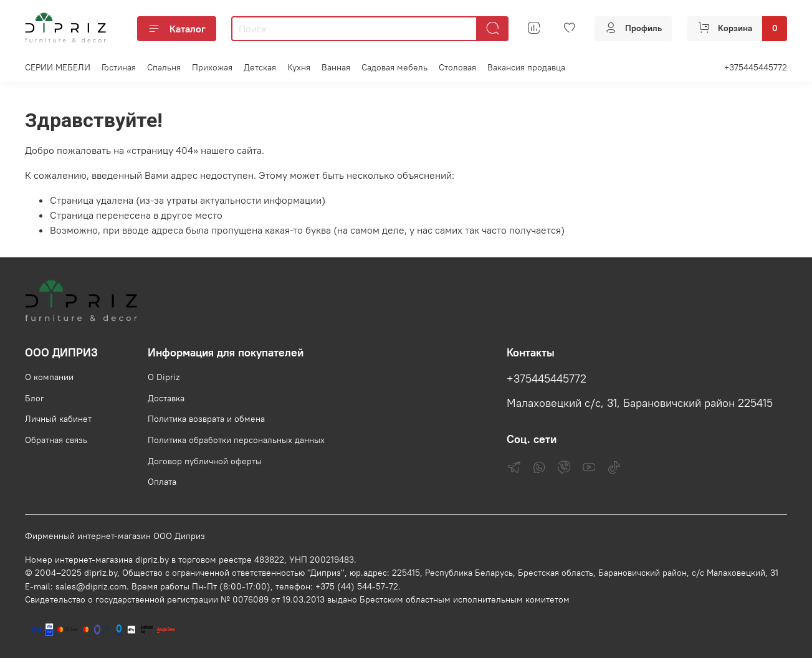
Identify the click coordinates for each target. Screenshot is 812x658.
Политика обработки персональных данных (236, 440)
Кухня (299, 67)
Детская (260, 67)
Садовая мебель (394, 67)
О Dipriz (164, 377)
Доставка (166, 398)
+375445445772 (756, 67)
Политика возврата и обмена (206, 419)
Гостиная (119, 67)
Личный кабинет (58, 419)
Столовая (457, 67)
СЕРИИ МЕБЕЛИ (58, 67)
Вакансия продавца (526, 67)
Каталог (177, 29)
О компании (49, 377)
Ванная (336, 67)
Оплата (162, 482)
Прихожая (212, 67)
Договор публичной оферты (205, 461)
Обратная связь (56, 440)
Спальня (164, 67)
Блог (35, 398)
